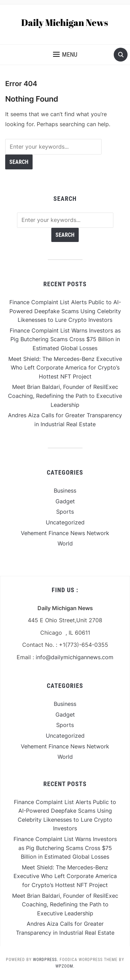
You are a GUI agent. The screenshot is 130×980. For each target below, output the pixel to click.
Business (65, 491)
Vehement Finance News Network (65, 533)
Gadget (65, 501)
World (65, 543)
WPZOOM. (65, 966)
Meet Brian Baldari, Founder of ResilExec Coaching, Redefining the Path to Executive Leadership (65, 396)
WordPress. (46, 960)
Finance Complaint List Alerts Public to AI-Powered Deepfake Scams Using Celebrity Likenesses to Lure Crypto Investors (65, 311)
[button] (65, 55)
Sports (65, 512)
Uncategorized (65, 522)
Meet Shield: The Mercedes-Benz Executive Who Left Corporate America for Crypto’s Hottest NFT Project (65, 368)
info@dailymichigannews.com (75, 657)
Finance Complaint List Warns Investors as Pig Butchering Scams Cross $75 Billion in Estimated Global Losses (65, 339)
